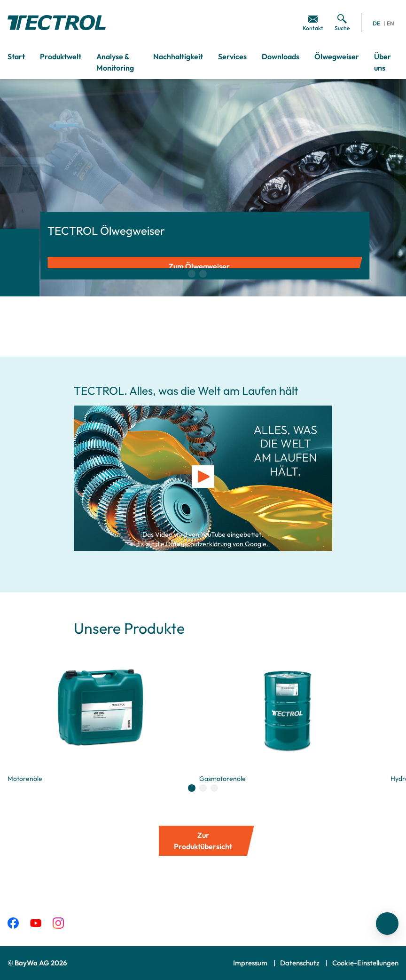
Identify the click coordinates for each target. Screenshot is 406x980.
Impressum (251, 963)
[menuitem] (313, 23)
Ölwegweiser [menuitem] (337, 56)
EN (390, 23)
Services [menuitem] (232, 56)
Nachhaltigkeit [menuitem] (178, 56)
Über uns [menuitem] (383, 62)
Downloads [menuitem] (281, 56)
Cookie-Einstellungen (365, 963)
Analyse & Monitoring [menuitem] (115, 62)
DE (376, 23)
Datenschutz (301, 963)
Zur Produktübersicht (203, 841)
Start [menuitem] (16, 56)
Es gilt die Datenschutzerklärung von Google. (203, 544)
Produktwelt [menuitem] (61, 56)
